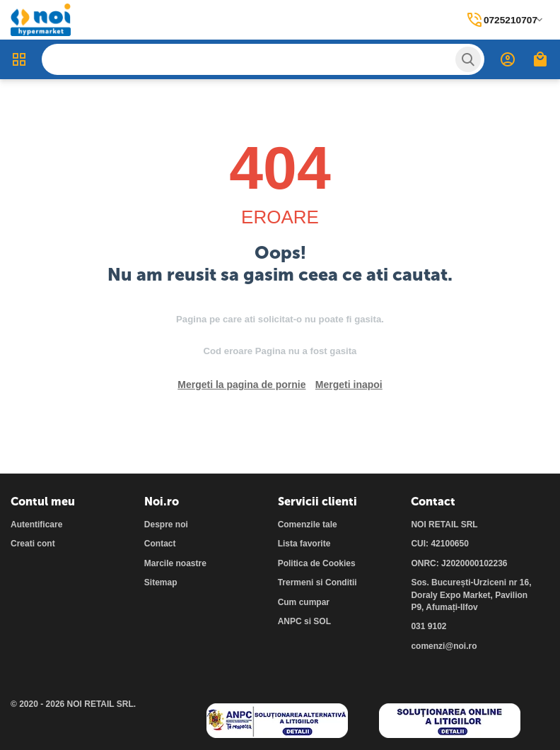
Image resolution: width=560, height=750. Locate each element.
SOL (322, 621)
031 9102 (428, 626)
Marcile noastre (175, 563)
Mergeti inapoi (349, 385)
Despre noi (166, 525)
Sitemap (161, 582)
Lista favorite (304, 544)
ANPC (290, 621)
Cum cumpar (304, 602)
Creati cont (33, 544)
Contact (160, 544)
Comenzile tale (308, 525)
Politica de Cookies (317, 563)
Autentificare (36, 525)
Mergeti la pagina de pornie (241, 385)
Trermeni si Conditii (317, 582)
